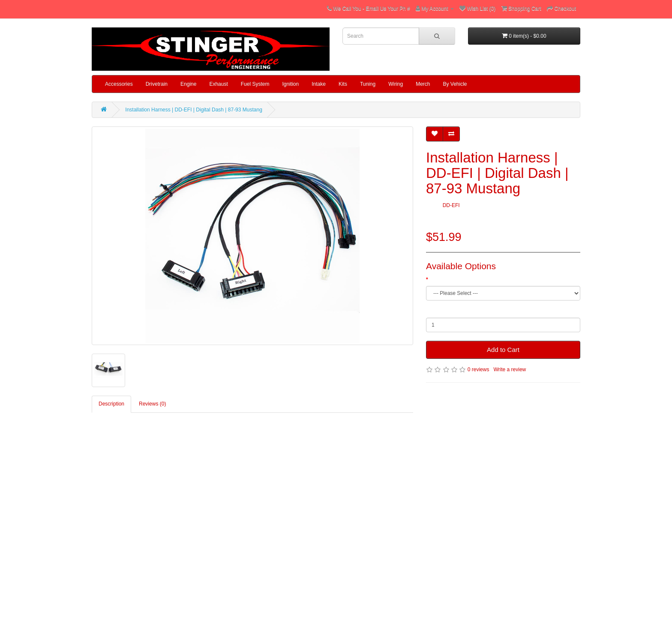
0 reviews (478, 370)
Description (111, 404)
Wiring (396, 84)
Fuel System (255, 84)
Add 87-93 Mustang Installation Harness (475, 279)
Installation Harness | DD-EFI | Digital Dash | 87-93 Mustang (193, 110)
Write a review (510, 370)
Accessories (119, 84)
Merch (423, 84)
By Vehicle (455, 84)
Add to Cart (503, 350)
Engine (188, 84)
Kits (343, 84)
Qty (430, 311)
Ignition (290, 84)
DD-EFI (451, 205)
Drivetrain (157, 84)
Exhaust (218, 84)
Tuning (368, 84)
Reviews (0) (152, 404)
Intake (319, 84)
